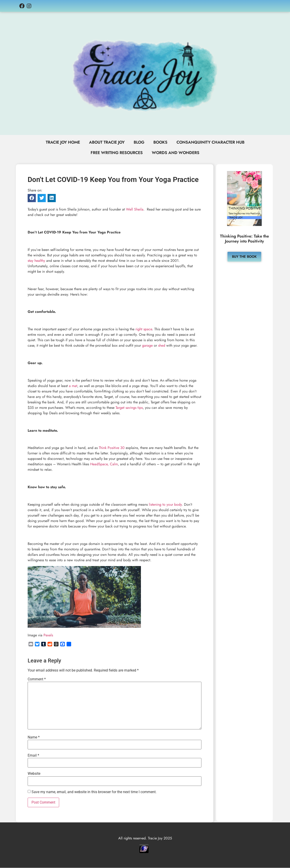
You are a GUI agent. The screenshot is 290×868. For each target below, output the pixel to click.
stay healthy (36, 261)
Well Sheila (135, 210)
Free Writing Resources (116, 153)
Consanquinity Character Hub (212, 142)
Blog (139, 142)
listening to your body (165, 505)
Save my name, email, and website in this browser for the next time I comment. (94, 792)
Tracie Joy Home (61, 142)
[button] (32, 199)
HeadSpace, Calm (104, 465)
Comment (37, 679)
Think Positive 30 (112, 448)
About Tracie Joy (106, 142)
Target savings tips (129, 408)
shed (162, 346)
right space (144, 329)
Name (34, 738)
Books (161, 142)
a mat (73, 386)
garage (147, 346)
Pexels (48, 636)
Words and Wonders (176, 153)
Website (34, 774)
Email (33, 756)
